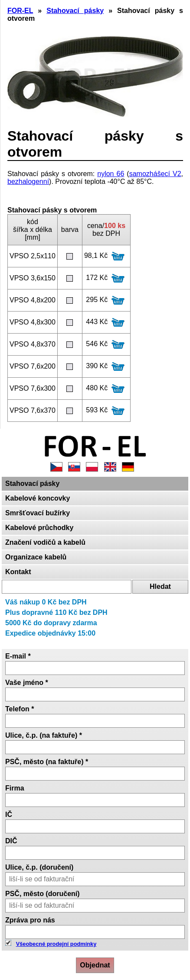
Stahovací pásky (32, 484)
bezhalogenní (28, 182)
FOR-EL (20, 11)
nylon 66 (111, 174)
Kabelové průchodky (39, 528)
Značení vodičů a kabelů (45, 542)
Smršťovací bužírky (38, 513)
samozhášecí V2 (155, 174)
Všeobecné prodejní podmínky (56, 944)
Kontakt (18, 572)
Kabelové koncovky (38, 498)
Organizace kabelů (36, 557)
